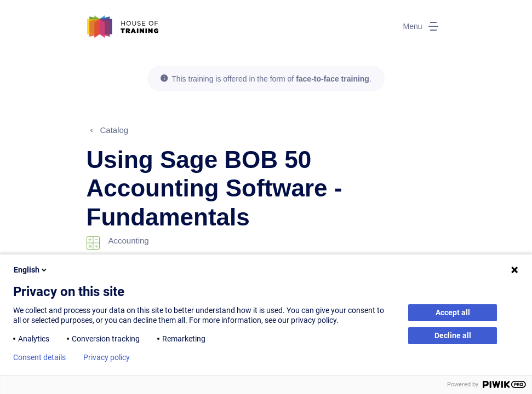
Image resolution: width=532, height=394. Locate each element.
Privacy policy (107, 357)
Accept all (453, 312)
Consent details (39, 357)
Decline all (453, 335)
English (31, 270)
